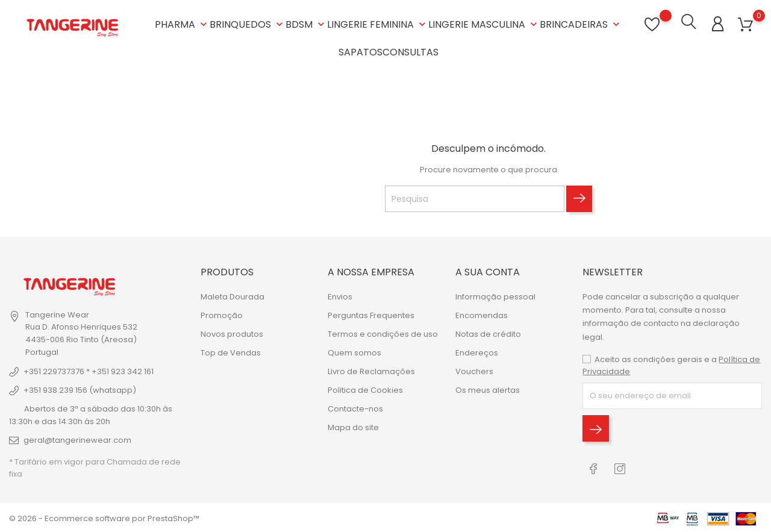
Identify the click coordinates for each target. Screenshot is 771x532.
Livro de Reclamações (371, 371)
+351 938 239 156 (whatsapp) (80, 389)
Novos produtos (232, 333)
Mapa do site (353, 427)
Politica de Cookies (365, 390)
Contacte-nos (355, 408)
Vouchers (474, 371)
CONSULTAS (410, 52)
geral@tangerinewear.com (77, 439)
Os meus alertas (488, 390)
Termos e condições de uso (383, 333)
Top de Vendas (231, 352)
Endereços (477, 352)
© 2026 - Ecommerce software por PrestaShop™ (104, 517)
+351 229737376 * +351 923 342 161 (89, 370)
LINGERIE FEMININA (378, 24)
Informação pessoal (495, 296)
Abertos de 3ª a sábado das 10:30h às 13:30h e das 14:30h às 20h (91, 414)
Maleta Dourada (233, 296)
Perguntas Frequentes (371, 315)
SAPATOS (361, 52)
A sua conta (488, 271)
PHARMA (182, 24)
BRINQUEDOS (248, 24)
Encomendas (482, 315)
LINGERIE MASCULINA (484, 24)
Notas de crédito (488, 333)
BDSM (306, 24)
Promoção (222, 315)
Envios (340, 296)
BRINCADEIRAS (581, 24)
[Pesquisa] (475, 198)
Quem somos (354, 352)
